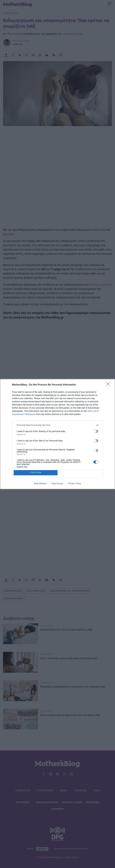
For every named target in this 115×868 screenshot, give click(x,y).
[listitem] (57, 425)
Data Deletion (40, 483)
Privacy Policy (75, 483)
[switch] (96, 431)
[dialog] (57, 434)
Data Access (57, 483)
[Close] (109, 385)
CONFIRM (36, 473)
